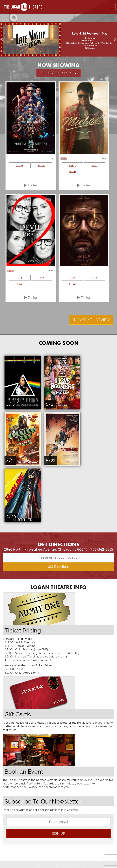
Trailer (31, 185)
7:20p (94, 278)
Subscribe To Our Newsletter (43, 801)
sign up (58, 833)
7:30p (41, 278)
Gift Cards (18, 714)
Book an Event (24, 772)
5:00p (19, 165)
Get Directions (59, 567)
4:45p (72, 278)
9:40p (72, 284)
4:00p (72, 165)
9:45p (19, 284)
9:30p (73, 171)
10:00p (41, 165)
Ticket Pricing (23, 630)
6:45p (94, 165)
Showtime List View (91, 320)
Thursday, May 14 (58, 73)
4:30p (19, 278)
